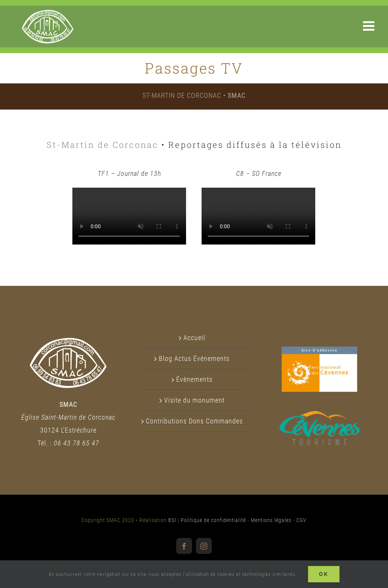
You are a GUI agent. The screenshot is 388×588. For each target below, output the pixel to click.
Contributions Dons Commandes (194, 421)
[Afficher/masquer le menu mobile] (370, 26)
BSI (172, 520)
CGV (301, 520)
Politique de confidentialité (213, 520)
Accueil (194, 338)
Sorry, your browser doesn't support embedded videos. (129, 216)
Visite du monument (194, 400)
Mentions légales (271, 520)
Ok (324, 574)
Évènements (194, 379)
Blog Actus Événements (194, 358)
